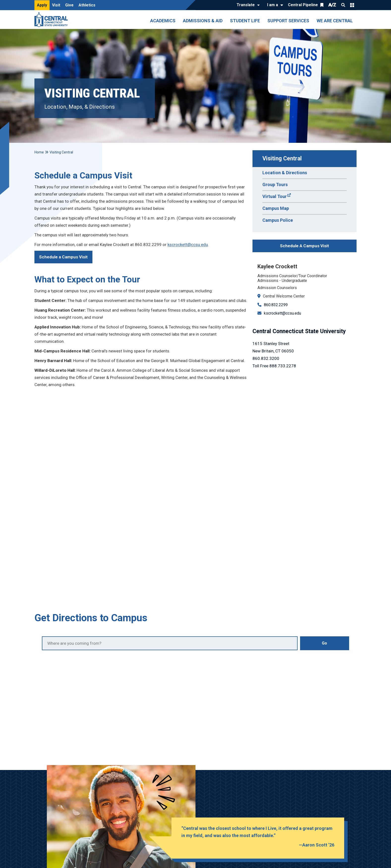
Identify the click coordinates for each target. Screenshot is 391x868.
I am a (273, 5)
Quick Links (352, 5)
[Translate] (247, 5)
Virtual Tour (275, 196)
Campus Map (276, 208)
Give (69, 5)
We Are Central (335, 21)
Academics (163, 21)
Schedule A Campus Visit (305, 246)
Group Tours (275, 185)
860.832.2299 (276, 305)
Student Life (245, 21)
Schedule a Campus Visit (63, 257)
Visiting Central (282, 159)
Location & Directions (285, 173)
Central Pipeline (303, 5)
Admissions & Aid (203, 21)
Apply (42, 5)
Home (39, 152)
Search (343, 5)
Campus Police (278, 220)
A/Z (332, 5)
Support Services (288, 21)
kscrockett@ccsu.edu (282, 313)
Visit (56, 5)
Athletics (87, 5)
